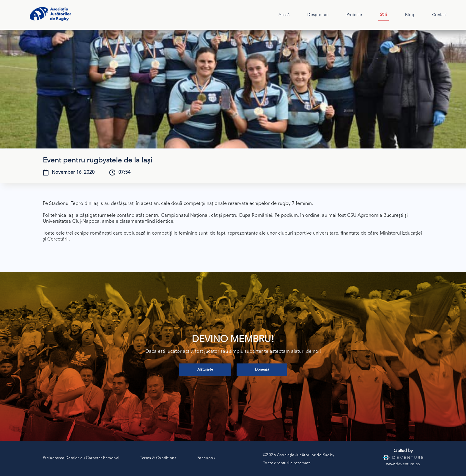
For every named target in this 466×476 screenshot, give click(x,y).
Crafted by (403, 451)
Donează (262, 370)
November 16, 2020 (73, 173)
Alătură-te (205, 370)
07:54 (124, 173)
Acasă (284, 15)
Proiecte (354, 15)
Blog (410, 15)
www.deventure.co (403, 464)
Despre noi (318, 15)
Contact (439, 15)
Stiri (384, 15)
